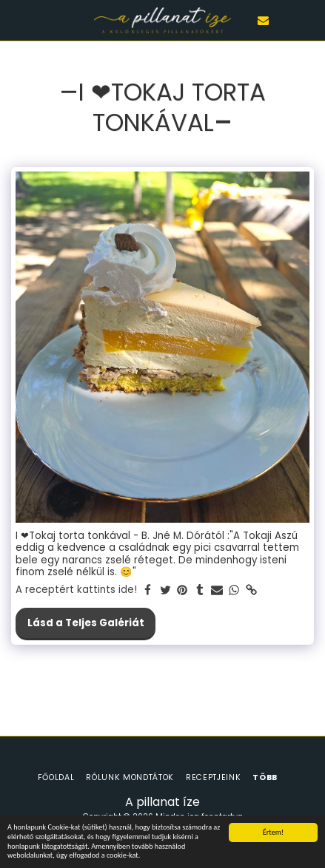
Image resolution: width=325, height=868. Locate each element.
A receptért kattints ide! (76, 590)
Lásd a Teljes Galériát (86, 623)
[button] (16, 20)
